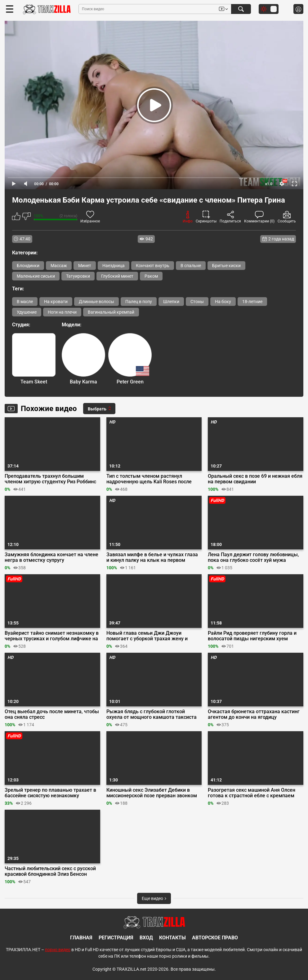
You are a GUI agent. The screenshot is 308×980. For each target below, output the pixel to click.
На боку (223, 302)
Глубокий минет (117, 276)
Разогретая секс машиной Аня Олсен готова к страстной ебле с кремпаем (252, 793)
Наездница (114, 266)
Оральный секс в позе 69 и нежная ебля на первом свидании (255, 479)
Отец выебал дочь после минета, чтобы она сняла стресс (52, 714)
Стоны (197, 302)
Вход (146, 938)
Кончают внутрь (153, 266)
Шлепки (171, 302)
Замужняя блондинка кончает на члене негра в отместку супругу (51, 557)
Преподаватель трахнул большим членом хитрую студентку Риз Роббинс (50, 479)
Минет (85, 266)
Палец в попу (139, 302)
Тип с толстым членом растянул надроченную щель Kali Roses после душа (149, 479)
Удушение (27, 312)
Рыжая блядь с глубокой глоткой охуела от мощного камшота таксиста (152, 714)
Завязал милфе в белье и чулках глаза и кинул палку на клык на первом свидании (152, 557)
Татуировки (78, 276)
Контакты (172, 938)
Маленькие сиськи (36, 276)
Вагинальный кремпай (111, 312)
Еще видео (154, 898)
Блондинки (28, 266)
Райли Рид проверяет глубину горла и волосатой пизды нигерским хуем (252, 636)
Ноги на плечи (62, 312)
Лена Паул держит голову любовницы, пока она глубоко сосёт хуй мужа (253, 557)
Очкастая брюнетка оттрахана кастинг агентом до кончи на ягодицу (254, 714)
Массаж (59, 266)
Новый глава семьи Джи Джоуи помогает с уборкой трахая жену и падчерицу (147, 636)
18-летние (252, 302)
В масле (25, 302)
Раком (151, 276)
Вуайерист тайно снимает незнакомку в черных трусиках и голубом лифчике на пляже (52, 636)
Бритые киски (226, 266)
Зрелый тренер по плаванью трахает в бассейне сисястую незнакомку (50, 793)
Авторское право (215, 938)
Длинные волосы (96, 302)
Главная (81, 938)
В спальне (191, 266)
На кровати (56, 302)
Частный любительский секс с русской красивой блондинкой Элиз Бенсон (50, 871)
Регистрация (116, 938)
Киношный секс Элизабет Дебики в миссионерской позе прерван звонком (152, 793)
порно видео (58, 950)
